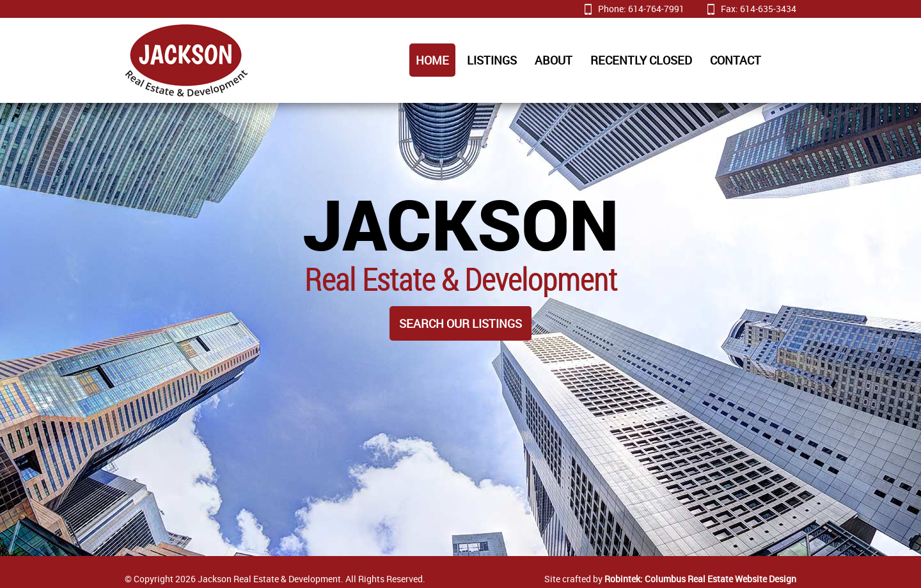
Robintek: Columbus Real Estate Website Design (700, 579)
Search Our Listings (460, 323)
